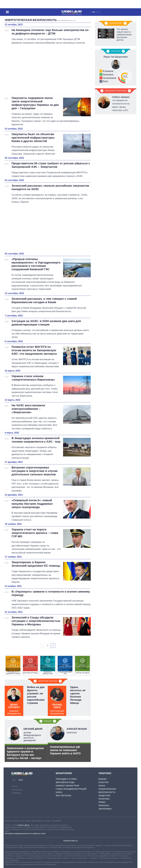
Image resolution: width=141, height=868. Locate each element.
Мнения (48, 721)
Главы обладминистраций (71, 789)
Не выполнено (110, 78)
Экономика (105, 809)
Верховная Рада (65, 782)
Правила (16, 793)
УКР (94, 12)
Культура (104, 782)
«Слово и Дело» (23, 825)
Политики (116, 51)
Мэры (59, 792)
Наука (102, 786)
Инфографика (116, 23)
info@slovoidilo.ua (70, 841)
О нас (15, 786)
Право (102, 802)
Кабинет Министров (67, 786)
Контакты (17, 790)
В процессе (108, 71)
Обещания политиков (116, 91)
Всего (106, 81)
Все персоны (63, 795)
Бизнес (103, 779)
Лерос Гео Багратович (116, 57)
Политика (104, 799)
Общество (104, 795)
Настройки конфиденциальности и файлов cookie (25, 833)
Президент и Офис (66, 779)
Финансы (104, 805)
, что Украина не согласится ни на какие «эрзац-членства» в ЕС (121, 104)
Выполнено (108, 74)
